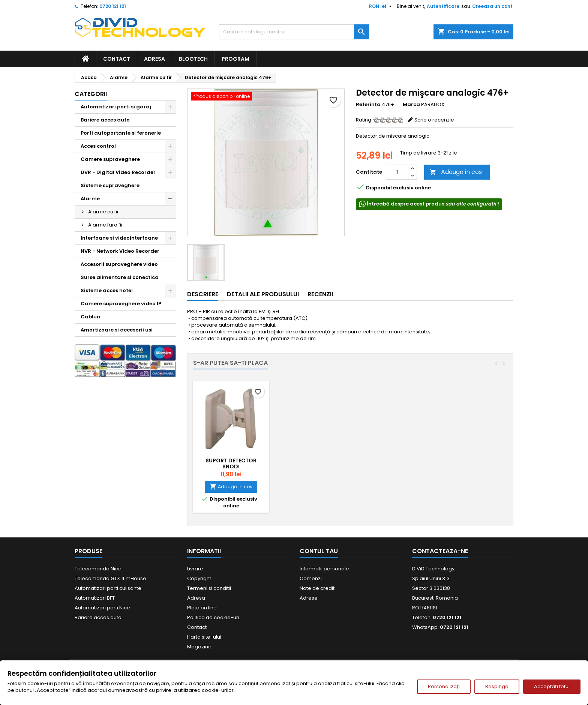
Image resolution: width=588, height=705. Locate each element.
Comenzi (311, 578)
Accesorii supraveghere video (119, 264)
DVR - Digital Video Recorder (118, 172)
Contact (117, 59)
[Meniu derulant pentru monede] (381, 6)
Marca (411, 105)
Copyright (199, 578)
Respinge (497, 686)
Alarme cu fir (103, 212)
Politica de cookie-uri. (214, 617)
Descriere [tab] (203, 294)
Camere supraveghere (110, 159)
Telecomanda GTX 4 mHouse (110, 578)
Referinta (368, 105)
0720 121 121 (113, 6)
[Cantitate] (397, 172)
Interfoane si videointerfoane (119, 238)
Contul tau (319, 551)
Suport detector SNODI (231, 463)
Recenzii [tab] (320, 294)
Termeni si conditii (209, 588)
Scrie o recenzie (434, 120)
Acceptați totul (552, 686)
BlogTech (193, 59)
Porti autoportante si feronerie (121, 133)
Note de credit (317, 588)
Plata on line (202, 608)
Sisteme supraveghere (110, 185)
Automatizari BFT (95, 598)
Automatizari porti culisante (108, 588)
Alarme (90, 199)
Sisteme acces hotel (107, 290)
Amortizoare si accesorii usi (117, 330)
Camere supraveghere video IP (121, 304)
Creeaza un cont (492, 6)
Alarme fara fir (106, 225)
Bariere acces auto (105, 120)
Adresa (154, 59)
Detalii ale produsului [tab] (263, 294)
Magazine (199, 647)
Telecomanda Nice (98, 569)
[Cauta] (294, 32)
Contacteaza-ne (440, 551)
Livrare (195, 569)
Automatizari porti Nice (102, 608)
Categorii (91, 94)
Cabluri (91, 317)
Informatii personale (324, 569)
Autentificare (443, 6)
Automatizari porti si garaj (116, 107)
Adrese (309, 598)
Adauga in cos (456, 172)
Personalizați (444, 686)
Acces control (98, 146)
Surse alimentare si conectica (120, 277)
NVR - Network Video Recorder (120, 251)
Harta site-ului (204, 637)
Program (235, 59)
